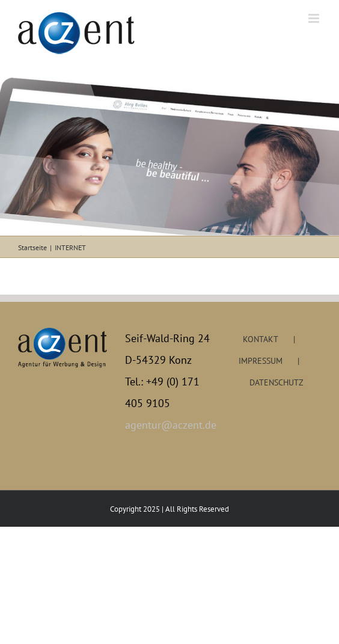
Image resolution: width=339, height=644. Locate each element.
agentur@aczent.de (169, 425)
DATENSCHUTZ (276, 382)
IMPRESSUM (261, 361)
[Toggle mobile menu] (315, 18)
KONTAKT (261, 339)
